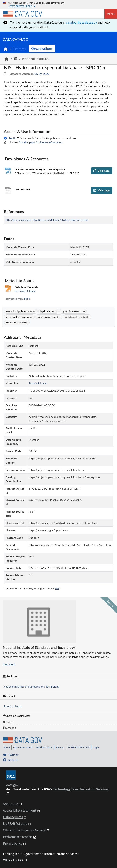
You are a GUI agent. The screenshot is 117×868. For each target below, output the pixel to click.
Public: (13, 138)
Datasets (20, 49)
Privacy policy (13, 843)
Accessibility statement (20, 810)
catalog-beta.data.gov (82, 22)
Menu (111, 14)
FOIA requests (13, 817)
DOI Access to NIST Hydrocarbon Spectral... (41, 169)
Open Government (23, 747)
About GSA (11, 804)
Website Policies (44, 747)
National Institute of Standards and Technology (31, 687)
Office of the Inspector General (24, 830)
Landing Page (23, 189)
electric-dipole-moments (21, 311)
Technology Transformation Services (81, 789)
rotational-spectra (17, 322)
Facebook (9, 728)
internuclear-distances (19, 317)
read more (9, 664)
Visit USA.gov (13, 860)
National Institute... (36, 59)
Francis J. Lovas (13, 706)
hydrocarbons (49, 311)
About (7, 747)
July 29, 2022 (41, 74)
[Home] (23, 14)
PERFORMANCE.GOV (79, 747)
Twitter (8, 722)
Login (96, 747)
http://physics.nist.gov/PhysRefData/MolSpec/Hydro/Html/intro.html (47, 220)
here (57, 588)
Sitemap (60, 747)
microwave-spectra (49, 317)
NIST (27, 299)
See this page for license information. (41, 142)
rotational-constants (77, 317)
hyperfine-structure (73, 311)
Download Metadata (25, 291)
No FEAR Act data (15, 824)
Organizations (42, 48)
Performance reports (18, 837)
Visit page (102, 171)
